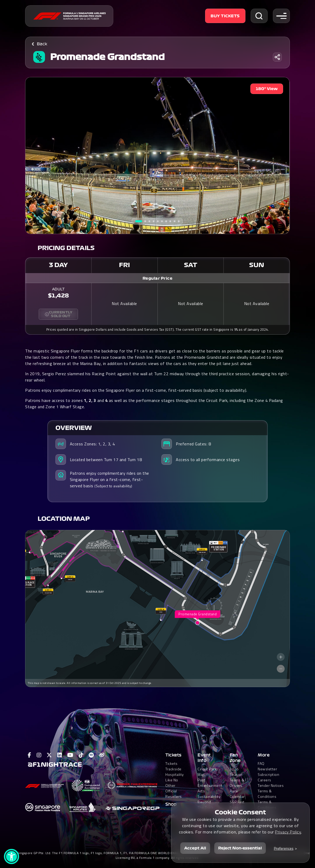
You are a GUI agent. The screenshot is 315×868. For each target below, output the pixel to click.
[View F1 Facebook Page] (30, 755)
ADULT (58, 289)
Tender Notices (271, 785)
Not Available (124, 303)
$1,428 (58, 296)
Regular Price (158, 278)
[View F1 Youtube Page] (70, 755)
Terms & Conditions (267, 794)
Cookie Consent (240, 812)
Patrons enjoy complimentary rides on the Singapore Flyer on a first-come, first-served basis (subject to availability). (136, 390)
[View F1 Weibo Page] (102, 755)
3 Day (58, 265)
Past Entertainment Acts (210, 785)
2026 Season (236, 772)
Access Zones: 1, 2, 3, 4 (92, 444)
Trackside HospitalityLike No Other (175, 777)
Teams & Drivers (237, 783)
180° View (267, 89)
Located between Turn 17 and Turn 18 (106, 460)
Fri (124, 265)
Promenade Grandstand (107, 57)
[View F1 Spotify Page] (91, 755)
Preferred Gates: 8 (193, 444)
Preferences (284, 848)
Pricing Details (66, 248)
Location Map (64, 519)
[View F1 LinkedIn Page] (60, 755)
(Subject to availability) (113, 486)
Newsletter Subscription (268, 772)
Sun (257, 265)
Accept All (195, 848)
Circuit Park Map (207, 772)
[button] (12, 856)
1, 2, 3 (90, 400)
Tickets (173, 755)
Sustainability (209, 796)
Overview (74, 428)
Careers (265, 780)
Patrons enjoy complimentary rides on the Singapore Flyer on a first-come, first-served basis (109, 479)
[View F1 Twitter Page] (49, 755)
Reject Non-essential (240, 848)
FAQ (261, 763)
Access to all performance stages (208, 460)
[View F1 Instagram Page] (39, 755)
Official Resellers (174, 794)
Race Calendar (237, 794)
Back (42, 44)
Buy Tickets (225, 16)
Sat (191, 265)
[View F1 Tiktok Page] (81, 755)
